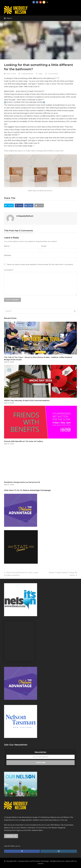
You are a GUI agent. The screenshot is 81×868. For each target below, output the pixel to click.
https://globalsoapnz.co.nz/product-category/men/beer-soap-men (34, 151)
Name (7, 246)
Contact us (11, 836)
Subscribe (40, 762)
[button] (8, 18)
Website (8, 255)
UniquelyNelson (27, 74)
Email (44, 246)
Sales (40, 74)
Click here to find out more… (40, 191)
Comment (9, 270)
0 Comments (53, 74)
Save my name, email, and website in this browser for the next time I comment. (40, 264)
